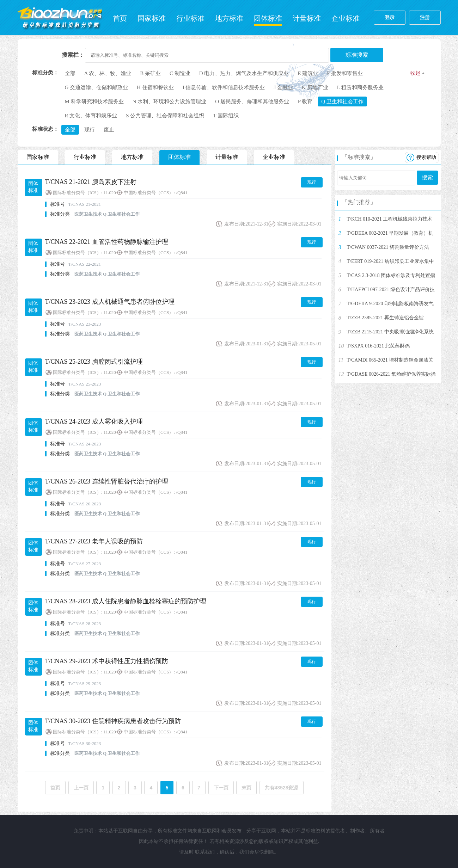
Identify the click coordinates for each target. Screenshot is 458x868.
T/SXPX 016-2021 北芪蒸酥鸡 (378, 346)
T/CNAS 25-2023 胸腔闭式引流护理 (94, 362)
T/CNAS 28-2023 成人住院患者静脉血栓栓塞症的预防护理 (126, 601)
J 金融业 (283, 87)
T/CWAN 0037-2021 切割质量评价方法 (388, 247)
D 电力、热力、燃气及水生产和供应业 (244, 73)
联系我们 (205, 852)
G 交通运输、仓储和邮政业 (97, 87)
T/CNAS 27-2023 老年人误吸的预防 (94, 541)
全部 (70, 73)
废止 (109, 130)
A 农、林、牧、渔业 (108, 73)
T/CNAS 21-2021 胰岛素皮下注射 (91, 182)
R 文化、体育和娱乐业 (91, 116)
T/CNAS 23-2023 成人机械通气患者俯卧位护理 (110, 302)
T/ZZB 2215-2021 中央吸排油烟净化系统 (390, 332)
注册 (425, 17)
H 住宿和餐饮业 (155, 87)
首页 (120, 18)
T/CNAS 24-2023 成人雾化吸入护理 (94, 421)
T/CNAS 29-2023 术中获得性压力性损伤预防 (107, 661)
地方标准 (229, 18)
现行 (90, 130)
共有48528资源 (282, 788)
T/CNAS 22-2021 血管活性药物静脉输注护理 (107, 242)
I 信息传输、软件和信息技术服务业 (224, 87)
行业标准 (190, 18)
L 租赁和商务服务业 (360, 87)
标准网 (60, 18)
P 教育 (305, 101)
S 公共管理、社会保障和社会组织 (165, 116)
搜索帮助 (426, 157)
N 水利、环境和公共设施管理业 (170, 101)
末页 (246, 788)
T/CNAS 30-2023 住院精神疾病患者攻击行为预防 (113, 721)
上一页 (81, 788)
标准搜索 (357, 55)
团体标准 (268, 18)
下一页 (221, 788)
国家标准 (152, 18)
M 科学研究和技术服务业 (94, 101)
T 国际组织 (226, 116)
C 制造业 (180, 73)
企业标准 (346, 18)
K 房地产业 (315, 87)
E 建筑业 (308, 73)
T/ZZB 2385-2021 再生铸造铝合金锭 (386, 318)
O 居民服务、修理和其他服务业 (252, 101)
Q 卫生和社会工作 (342, 101)
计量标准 (307, 18)
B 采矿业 (150, 73)
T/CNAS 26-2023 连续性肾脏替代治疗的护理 (107, 481)
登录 (390, 17)
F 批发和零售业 (345, 73)
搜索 (427, 177)
